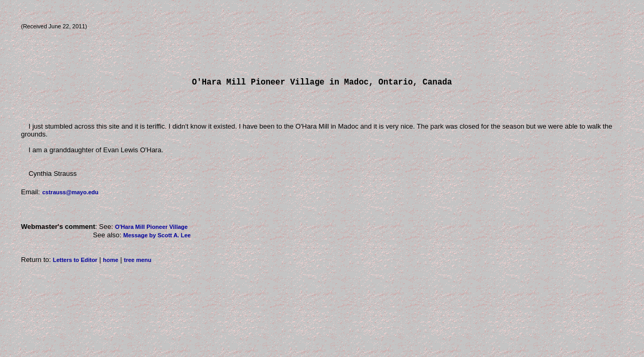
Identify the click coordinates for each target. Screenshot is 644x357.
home (110, 262)
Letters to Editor (75, 262)
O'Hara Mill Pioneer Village (151, 229)
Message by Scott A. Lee (157, 237)
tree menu (138, 262)
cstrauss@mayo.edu (70, 194)
